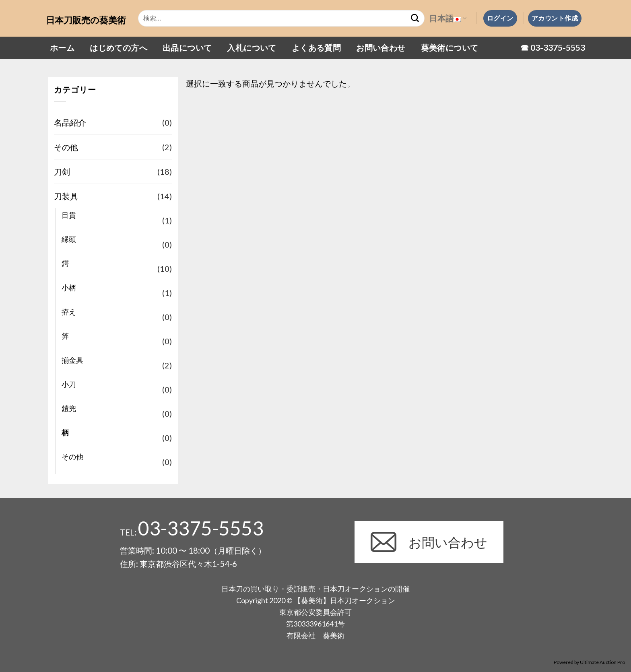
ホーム (62, 48)
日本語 (448, 18)
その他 (66, 147)
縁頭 (69, 239)
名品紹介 (70, 122)
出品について (187, 48)
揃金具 (72, 360)
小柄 (69, 287)
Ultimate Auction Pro (602, 662)
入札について (252, 48)
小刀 (69, 384)
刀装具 (66, 196)
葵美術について (450, 48)
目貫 (69, 215)
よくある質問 (316, 48)
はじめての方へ (119, 48)
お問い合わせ (381, 48)
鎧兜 (69, 408)
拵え (69, 312)
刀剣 (62, 172)
